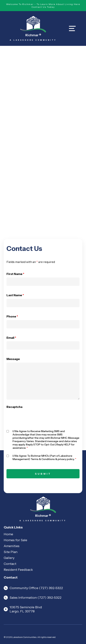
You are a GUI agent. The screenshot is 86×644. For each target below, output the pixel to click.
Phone (12, 316)
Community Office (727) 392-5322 (33, 588)
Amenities (12, 546)
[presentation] (35, 418)
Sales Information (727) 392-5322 (33, 598)
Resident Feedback (18, 570)
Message (13, 359)
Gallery (9, 558)
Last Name (15, 295)
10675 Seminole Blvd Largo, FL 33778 (23, 609)
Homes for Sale (15, 540)
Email (11, 338)
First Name (15, 274)
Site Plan (11, 552)
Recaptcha (14, 407)
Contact (10, 564)
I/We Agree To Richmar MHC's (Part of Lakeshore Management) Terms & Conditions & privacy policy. (44, 457)
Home (8, 534)
